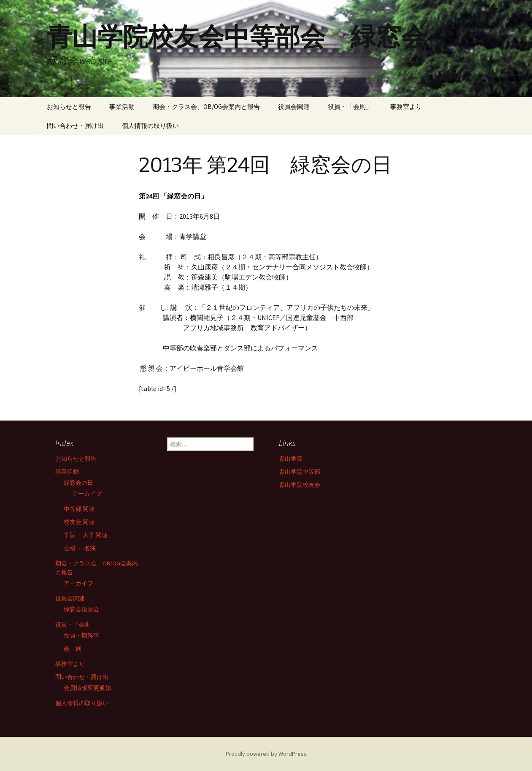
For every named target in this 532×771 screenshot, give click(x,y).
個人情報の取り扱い (150, 126)
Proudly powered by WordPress (266, 754)
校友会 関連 (79, 522)
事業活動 (122, 107)
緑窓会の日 (78, 483)
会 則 (73, 649)
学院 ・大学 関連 (86, 535)
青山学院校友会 (300, 485)
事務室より (406, 107)
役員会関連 (294, 107)
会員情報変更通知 (87, 688)
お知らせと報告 (69, 107)
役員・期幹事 (81, 635)
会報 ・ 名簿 (80, 548)
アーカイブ (87, 494)
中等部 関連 (79, 509)
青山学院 (291, 459)
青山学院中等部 (300, 472)
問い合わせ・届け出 (75, 126)
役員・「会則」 (350, 107)
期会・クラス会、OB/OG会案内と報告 (206, 107)
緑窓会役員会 (81, 609)
